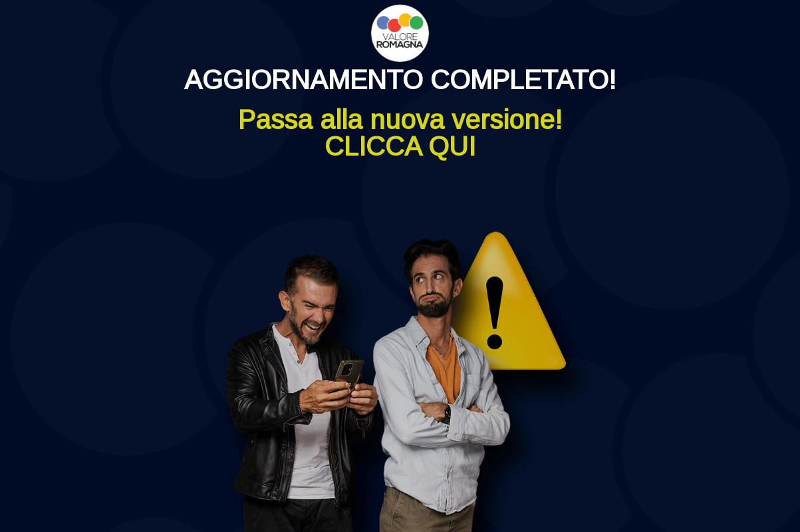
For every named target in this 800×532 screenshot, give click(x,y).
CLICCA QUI (400, 146)
